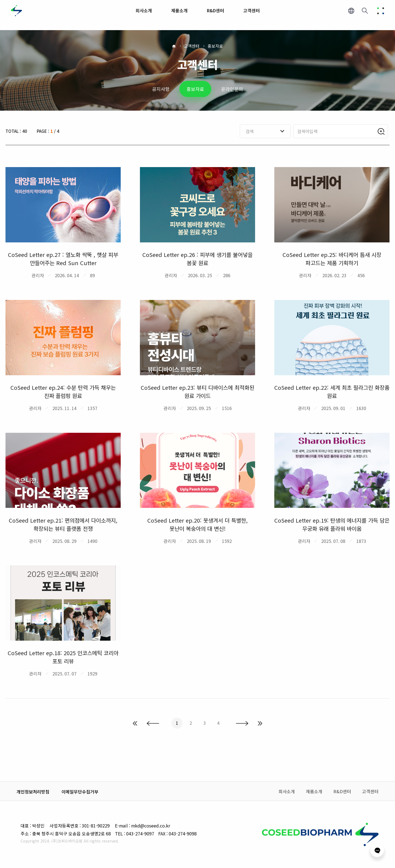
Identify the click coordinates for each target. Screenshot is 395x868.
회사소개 (287, 791)
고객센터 (192, 46)
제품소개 (314, 791)
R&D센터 (342, 791)
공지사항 (161, 89)
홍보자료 (215, 46)
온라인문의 (232, 89)
